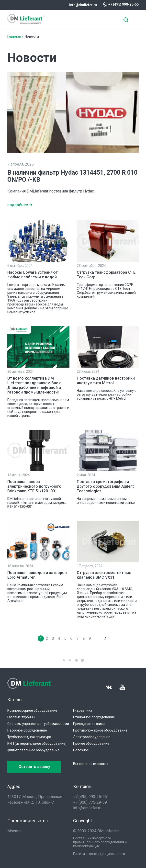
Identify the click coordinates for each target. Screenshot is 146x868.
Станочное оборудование (94, 717)
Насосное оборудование (27, 730)
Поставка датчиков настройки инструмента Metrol (106, 381)
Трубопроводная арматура (29, 737)
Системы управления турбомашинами (38, 724)
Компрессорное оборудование (32, 710)
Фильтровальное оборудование (33, 750)
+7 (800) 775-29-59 (90, 802)
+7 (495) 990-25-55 (124, 4)
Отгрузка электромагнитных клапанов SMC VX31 (104, 575)
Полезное (81, 750)
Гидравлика (83, 710)
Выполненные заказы (91, 764)
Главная (14, 36)
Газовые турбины (21, 717)
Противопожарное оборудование (100, 730)
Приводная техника (89, 724)
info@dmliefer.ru (83, 5)
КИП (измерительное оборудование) (37, 744)
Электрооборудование (92, 737)
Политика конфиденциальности (99, 854)
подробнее (18, 205)
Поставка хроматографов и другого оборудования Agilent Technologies (105, 486)
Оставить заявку (34, 767)
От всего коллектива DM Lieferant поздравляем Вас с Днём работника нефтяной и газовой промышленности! (34, 385)
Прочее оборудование (91, 744)
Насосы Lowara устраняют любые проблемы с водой (33, 275)
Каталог (15, 700)
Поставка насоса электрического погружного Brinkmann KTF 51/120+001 (34, 486)
